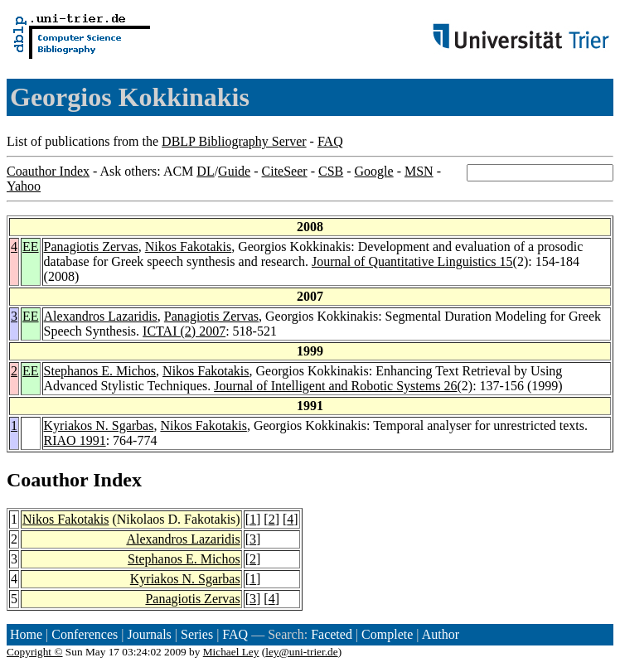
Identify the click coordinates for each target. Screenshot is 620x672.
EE (31, 247)
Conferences (85, 634)
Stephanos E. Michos (100, 371)
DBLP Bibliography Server (234, 141)
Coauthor (47, 480)
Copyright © (35, 652)
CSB (331, 171)
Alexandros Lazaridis (101, 316)
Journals (149, 634)
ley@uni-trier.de (301, 652)
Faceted (332, 634)
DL (205, 171)
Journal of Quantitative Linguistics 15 (412, 261)
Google (374, 171)
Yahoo (24, 186)
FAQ (330, 141)
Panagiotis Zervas (91, 247)
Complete (387, 634)
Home (26, 634)
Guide (234, 171)
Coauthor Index (48, 171)
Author (441, 634)
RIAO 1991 (75, 440)
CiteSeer (285, 171)
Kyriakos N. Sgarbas (99, 425)
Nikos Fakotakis (188, 247)
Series (197, 634)
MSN (419, 171)
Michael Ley (231, 652)
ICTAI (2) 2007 (184, 331)
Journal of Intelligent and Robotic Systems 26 (335, 386)
